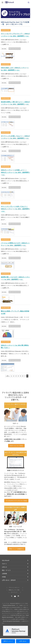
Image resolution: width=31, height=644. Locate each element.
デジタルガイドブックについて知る (16, 501)
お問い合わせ (23, 641)
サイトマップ (14, 592)
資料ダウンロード (8, 641)
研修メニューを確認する (16, 549)
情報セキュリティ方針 (14, 590)
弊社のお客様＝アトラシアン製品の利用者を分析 (15, 312)
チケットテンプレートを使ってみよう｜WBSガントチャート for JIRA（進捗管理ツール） (15, 209)
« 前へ (8, 376)
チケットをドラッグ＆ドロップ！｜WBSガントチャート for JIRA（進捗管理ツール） (15, 35)
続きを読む (4, 49)
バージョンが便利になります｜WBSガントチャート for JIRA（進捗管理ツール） (15, 244)
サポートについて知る (16, 446)
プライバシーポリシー (14, 588)
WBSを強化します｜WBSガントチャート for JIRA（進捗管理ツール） (15, 69)
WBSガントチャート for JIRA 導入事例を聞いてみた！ (15, 347)
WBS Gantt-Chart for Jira (15, 49)
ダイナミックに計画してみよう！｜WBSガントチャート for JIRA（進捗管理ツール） (15, 137)
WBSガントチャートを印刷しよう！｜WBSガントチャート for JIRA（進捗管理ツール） (15, 172)
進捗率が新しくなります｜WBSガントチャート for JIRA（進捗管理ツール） (15, 278)
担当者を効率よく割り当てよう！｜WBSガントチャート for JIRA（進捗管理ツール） (15, 103)
